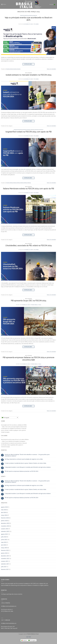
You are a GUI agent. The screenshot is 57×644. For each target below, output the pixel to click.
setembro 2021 (5, 564)
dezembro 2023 (5, 523)
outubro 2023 (5, 529)
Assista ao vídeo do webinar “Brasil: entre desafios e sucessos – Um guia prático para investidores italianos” (27, 455)
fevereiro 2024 (5, 518)
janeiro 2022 (4, 553)
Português (53, 4)
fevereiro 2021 (5, 569)
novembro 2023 (5, 526)
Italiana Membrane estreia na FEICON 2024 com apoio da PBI (28, 189)
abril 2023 (4, 545)
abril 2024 (4, 512)
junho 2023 (4, 540)
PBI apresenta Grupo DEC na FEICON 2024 (28, 301)
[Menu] (4, 4)
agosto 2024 (4, 507)
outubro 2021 (5, 561)
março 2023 (4, 548)
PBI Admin (36, 24)
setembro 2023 (5, 531)
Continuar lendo (28, 64)
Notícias (20, 130)
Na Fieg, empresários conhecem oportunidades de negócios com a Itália (24, 459)
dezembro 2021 (5, 556)
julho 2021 (4, 567)
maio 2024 (4, 510)
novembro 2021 (5, 559)
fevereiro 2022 (5, 550)
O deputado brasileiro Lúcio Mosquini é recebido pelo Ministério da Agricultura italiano (28, 467)
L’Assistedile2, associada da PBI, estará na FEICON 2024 (29, 246)
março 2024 (4, 515)
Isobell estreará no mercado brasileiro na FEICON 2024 (29, 75)
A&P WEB (29, 637)
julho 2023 (4, 537)
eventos (20, 594)
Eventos (22, 16)
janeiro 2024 (4, 521)
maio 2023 (4, 542)
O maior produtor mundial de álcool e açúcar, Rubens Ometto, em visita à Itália (25, 463)
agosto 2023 (4, 534)
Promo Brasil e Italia (36, 305)
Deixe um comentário (51, 69)
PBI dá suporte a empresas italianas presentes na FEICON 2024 (21, 471)
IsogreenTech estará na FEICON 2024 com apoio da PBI (28, 132)
